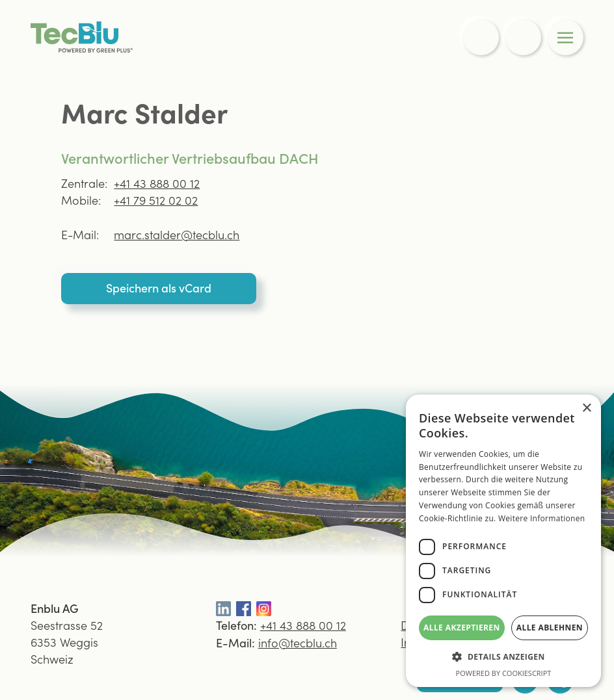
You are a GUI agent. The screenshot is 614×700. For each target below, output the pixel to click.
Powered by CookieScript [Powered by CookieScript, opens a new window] (504, 673)
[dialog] (503, 541)
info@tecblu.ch (298, 642)
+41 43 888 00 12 (157, 183)
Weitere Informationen (542, 518)
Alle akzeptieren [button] (462, 628)
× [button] (586, 408)
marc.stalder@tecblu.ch (177, 234)
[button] (503, 657)
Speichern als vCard (159, 288)
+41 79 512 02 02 (156, 200)
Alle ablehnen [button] (550, 628)
